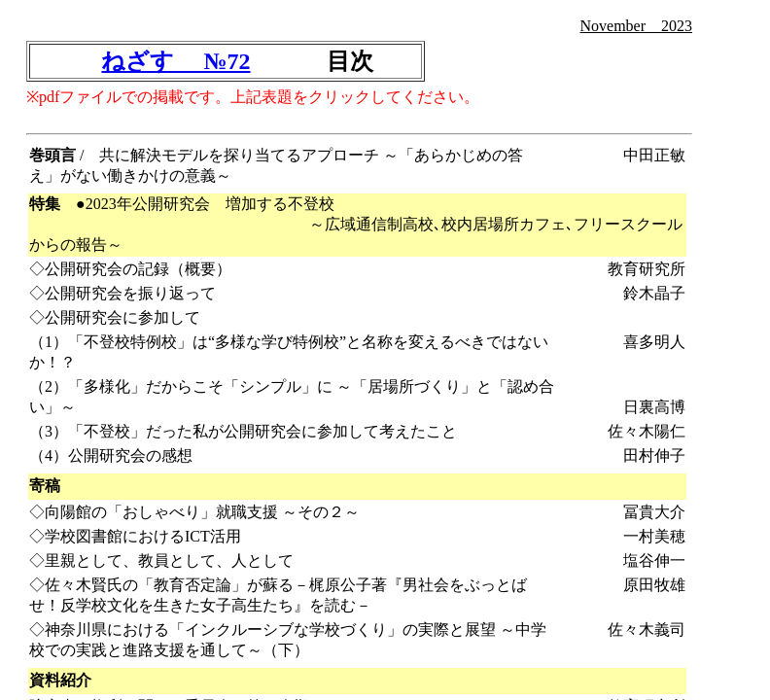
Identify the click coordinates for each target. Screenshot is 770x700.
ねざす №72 (175, 61)
